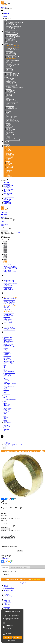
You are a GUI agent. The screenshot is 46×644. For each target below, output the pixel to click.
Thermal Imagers (11, 65)
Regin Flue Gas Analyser (13, 60)
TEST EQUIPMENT (8, 44)
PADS (5, 21)
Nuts (8, 110)
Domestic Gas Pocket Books (14, 35)
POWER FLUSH (8, 72)
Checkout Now (4, 231)
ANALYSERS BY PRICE (13, 47)
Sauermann (9, 170)
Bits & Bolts (10, 84)
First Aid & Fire (11, 90)
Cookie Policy (7, 188)
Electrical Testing (11, 52)
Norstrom (9, 164)
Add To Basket (4, 527)
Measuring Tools (11, 58)
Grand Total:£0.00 (5, 224)
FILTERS (6, 141)
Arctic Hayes (10, 152)
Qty (15, 526)
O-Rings (9, 111)
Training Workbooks (12, 42)
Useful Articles (8, 202)
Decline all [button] (17, 637)
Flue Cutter (9, 94)
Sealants (9, 124)
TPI (8, 174)
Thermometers (10, 135)
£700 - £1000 (10, 71)
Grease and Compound (12, 102)
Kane (8, 162)
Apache (9, 151)
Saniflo (9, 169)
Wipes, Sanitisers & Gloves (13, 140)
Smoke (8, 126)
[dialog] (12, 626)
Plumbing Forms (11, 29)
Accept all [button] (7, 637)
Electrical (9, 89)
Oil (8, 113)
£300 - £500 (10, 68)
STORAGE (6, 144)
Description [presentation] (5, 567)
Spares (8, 128)
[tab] (5, 567)
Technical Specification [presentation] (16, 567)
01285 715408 (4, 7)
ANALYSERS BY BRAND (13, 46)
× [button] (22, 611)
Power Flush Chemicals (12, 75)
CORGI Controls (11, 154)
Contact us (7, 187)
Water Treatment (11, 139)
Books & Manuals (8, 185)
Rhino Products (10, 166)
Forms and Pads (8, 193)
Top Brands (7, 201)
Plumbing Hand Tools (12, 118)
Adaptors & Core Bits (12, 80)
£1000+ (9, 67)
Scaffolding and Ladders (13, 122)
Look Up (21, 551)
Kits (8, 105)
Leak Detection (10, 106)
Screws (9, 123)
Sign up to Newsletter (9, 197)
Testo (8, 175)
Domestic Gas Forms (12, 25)
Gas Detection (10, 99)
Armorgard (9, 153)
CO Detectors (10, 51)
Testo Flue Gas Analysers (13, 64)
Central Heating (11, 86)
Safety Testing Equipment (13, 120)
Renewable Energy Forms (13, 30)
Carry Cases (10, 24)
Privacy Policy (7, 194)
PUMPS (5, 143)
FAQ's (6, 192)
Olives (8, 114)
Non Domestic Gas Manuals (13, 37)
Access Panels (10, 79)
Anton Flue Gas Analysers (13, 50)
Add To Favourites (5, 529)
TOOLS (5, 77)
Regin (8, 165)
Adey (8, 148)
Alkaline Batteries (11, 82)
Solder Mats (10, 127)
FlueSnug (9, 96)
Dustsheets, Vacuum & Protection (15, 88)
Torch (8, 136)
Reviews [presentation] (26, 567)
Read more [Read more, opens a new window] (11, 620)
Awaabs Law (7, 184)
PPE (8, 115)
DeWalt (9, 158)
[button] (12, 640)
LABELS (6, 43)
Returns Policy (8, 196)
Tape (8, 133)
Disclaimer (7, 191)
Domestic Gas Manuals (12, 34)
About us (6, 183)
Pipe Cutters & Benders (12, 116)
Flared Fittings (10, 92)
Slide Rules (10, 41)
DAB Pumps (10, 157)
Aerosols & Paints (11, 81)
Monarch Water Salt (12, 109)
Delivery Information (9, 189)
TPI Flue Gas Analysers (12, 63)
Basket (4, 215)
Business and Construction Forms (15, 22)
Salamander (10, 168)
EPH (8, 160)
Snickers (9, 171)
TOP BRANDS (7, 147)
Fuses (8, 98)
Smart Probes (10, 61)
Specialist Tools (11, 130)
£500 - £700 (10, 69)
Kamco (9, 161)
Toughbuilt (9, 177)
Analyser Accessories (12, 48)
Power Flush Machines (12, 76)
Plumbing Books (11, 38)
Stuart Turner (10, 173)
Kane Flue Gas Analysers (13, 56)
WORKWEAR (7, 145)
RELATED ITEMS (11, 59)
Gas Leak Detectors (11, 54)
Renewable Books (11, 39)
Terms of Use (7, 200)
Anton (8, 149)
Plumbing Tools (11, 119)
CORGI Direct (10, 156)
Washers (9, 137)
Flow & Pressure (11, 93)
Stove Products (10, 132)
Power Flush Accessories (13, 73)
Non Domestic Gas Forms (13, 27)
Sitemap (6, 198)
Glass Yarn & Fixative (12, 101)
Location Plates (10, 107)
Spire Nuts (9, 131)
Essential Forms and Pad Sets (14, 26)
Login (5, 16)
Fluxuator (9, 97)
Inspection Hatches (11, 103)
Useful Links (7, 204)
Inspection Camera (11, 55)
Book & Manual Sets (12, 33)
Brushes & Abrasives (12, 85)
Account (4, 212)
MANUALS (6, 31)
